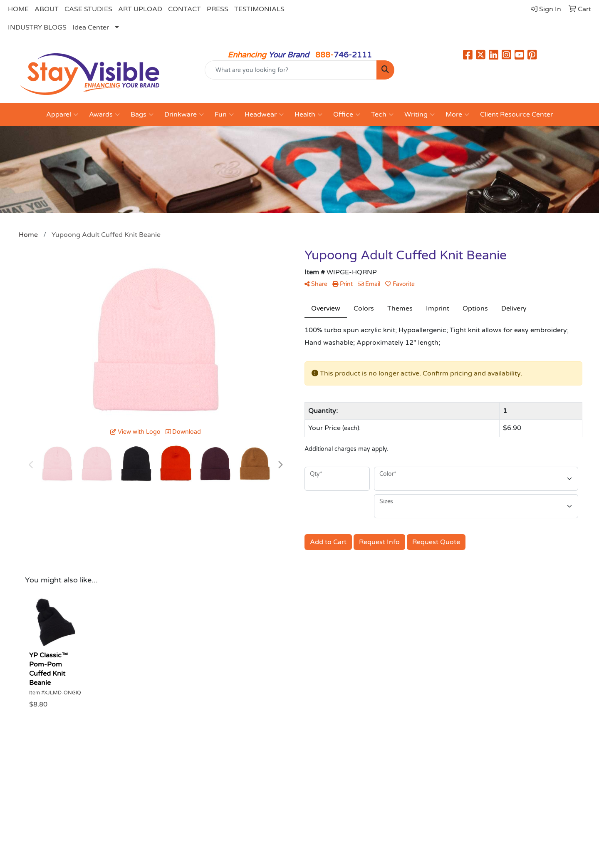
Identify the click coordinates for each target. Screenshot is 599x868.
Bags (142, 114)
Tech (382, 114)
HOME (18, 9)
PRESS (218, 9)
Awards (104, 114)
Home (40, 776)
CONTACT (184, 9)
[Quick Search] (291, 70)
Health (308, 114)
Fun (224, 114)
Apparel (62, 114)
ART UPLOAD (140, 9)
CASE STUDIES (88, 9)
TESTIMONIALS (259, 9)
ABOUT (47, 9)
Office (347, 114)
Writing (420, 114)
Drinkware (184, 114)
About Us (136, 776)
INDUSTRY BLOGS (37, 27)
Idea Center (91, 27)
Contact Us (231, 776)
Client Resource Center (516, 114)
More (457, 114)
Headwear (264, 114)
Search (316, 776)
